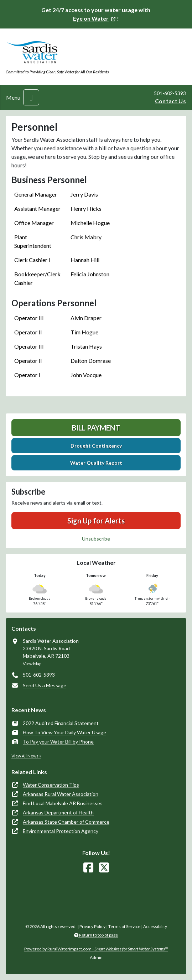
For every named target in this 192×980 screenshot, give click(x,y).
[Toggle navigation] (31, 97)
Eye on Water (91, 18)
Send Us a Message (45, 685)
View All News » (26, 756)
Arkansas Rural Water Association (61, 794)
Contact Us (170, 101)
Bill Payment (96, 428)
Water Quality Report (96, 463)
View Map (32, 664)
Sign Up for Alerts (96, 521)
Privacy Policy (92, 926)
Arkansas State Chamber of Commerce (66, 822)
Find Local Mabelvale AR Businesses (63, 803)
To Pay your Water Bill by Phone (58, 742)
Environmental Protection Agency (61, 831)
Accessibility (155, 926)
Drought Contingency (96, 446)
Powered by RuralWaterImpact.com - (96, 949)
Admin (96, 957)
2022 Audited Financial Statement (61, 723)
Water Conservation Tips (51, 785)
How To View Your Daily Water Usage (64, 732)
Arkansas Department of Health (58, 812)
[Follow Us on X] (104, 868)
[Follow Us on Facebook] (88, 868)
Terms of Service (124, 926)
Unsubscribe (96, 539)
